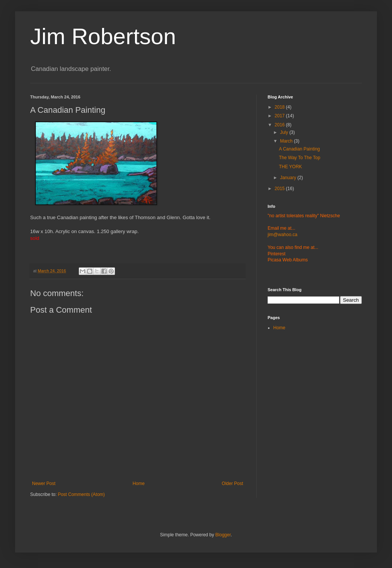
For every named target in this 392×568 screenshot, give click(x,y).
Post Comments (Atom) (81, 494)
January (289, 178)
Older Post (232, 484)
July (285, 132)
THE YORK (290, 167)
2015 (280, 189)
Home (139, 484)
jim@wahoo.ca (283, 235)
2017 (280, 116)
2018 (280, 107)
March (287, 141)
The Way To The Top (300, 158)
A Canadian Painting (299, 149)
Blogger (223, 535)
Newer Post (44, 484)
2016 (280, 125)
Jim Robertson (103, 36)
